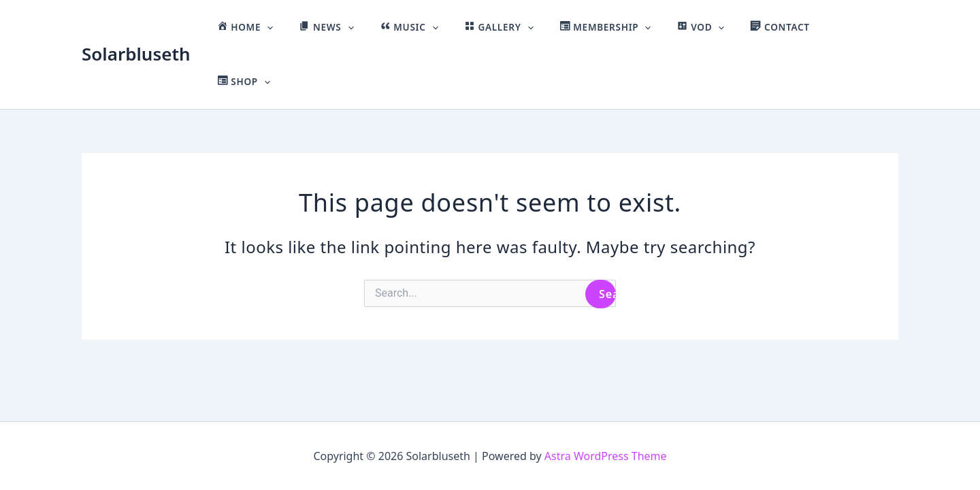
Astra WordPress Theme (606, 456)
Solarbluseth (136, 27)
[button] (318, 27)
